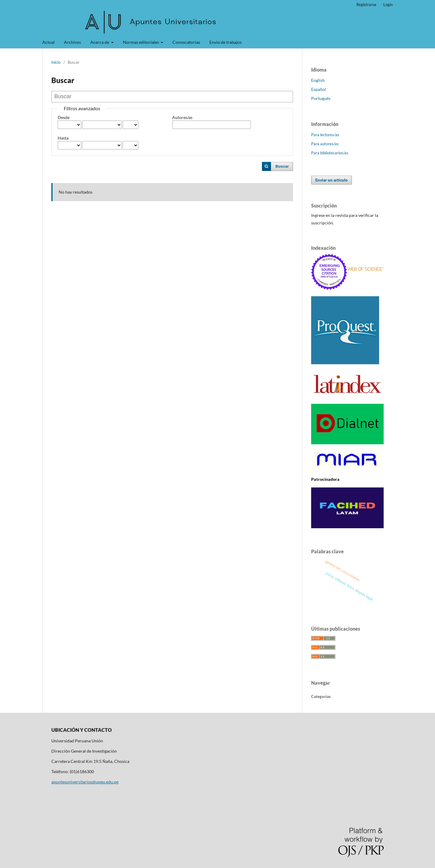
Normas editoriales (141, 42)
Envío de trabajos (226, 42)
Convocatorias (186, 42)
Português (321, 98)
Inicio (56, 62)
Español (319, 89)
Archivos (72, 42)
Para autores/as (325, 144)
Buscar (282, 166)
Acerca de (100, 42)
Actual (48, 42)
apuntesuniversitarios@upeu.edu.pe (85, 782)
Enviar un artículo (332, 180)
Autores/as (182, 117)
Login (388, 5)
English (318, 80)
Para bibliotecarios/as (330, 153)
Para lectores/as (325, 135)
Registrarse (366, 5)
